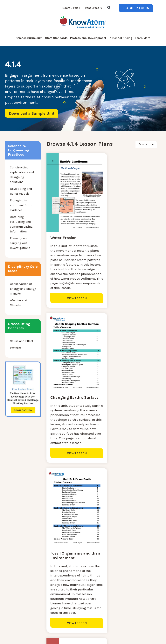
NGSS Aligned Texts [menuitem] (59, 605)
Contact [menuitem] (51, 563)
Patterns (16, 348)
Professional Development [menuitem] (88, 38)
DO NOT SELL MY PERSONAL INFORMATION (64, 638)
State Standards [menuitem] (56, 38)
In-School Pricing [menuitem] (121, 38)
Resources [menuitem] (92, 8)
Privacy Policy (101, 638)
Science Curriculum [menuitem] (29, 38)
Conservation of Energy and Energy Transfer (23, 289)
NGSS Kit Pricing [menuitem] (57, 567)
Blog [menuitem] (49, 581)
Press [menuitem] (49, 586)
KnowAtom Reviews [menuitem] (59, 591)
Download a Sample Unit (32, 113)
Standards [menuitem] (53, 614)
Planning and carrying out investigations (20, 243)
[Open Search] (109, 8)
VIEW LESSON (73, 296)
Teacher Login (136, 8)
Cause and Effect (22, 341)
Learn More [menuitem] (143, 38)
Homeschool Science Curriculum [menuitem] (69, 609)
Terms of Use (120, 638)
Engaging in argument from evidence (21, 205)
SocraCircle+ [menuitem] (71, 8)
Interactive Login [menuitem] (57, 577)
